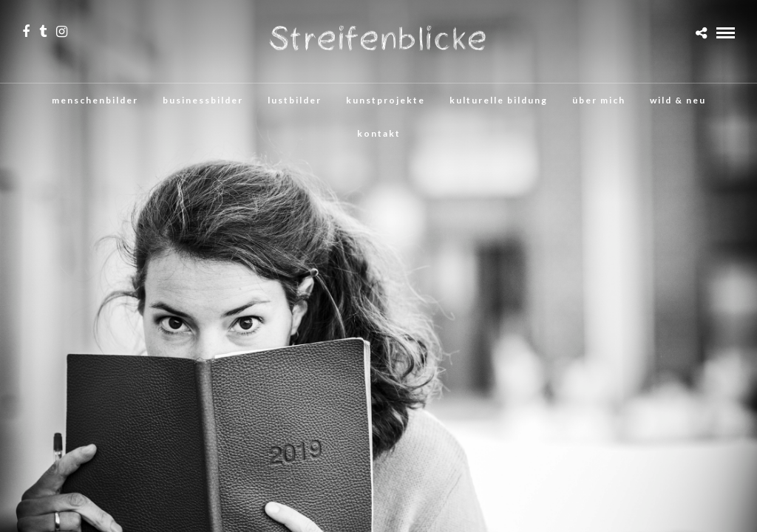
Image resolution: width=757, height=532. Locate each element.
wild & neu (678, 100)
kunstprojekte (386, 100)
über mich (599, 100)
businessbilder (203, 100)
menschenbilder (95, 100)
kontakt (379, 133)
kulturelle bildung (499, 100)
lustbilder (295, 100)
